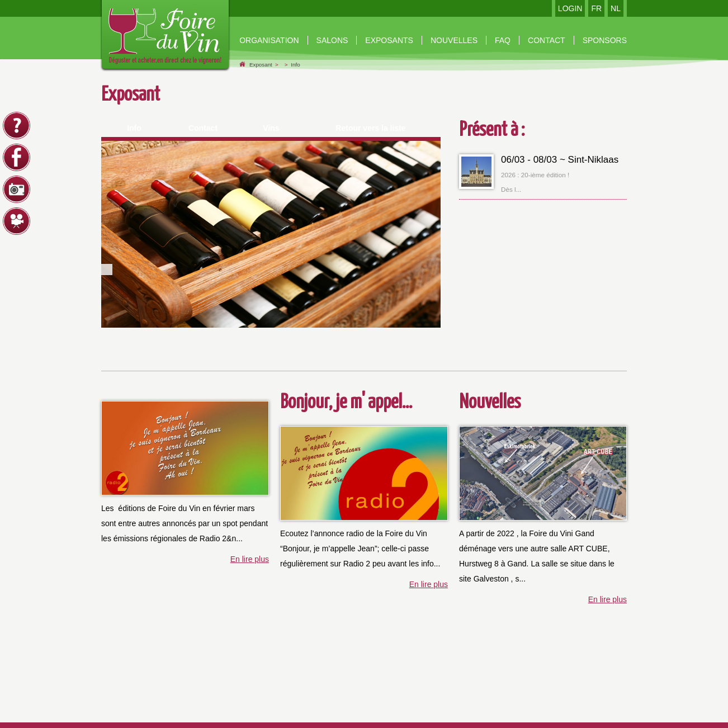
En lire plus (250, 559)
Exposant (261, 65)
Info (295, 65)
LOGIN (570, 8)
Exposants (389, 40)
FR (596, 8)
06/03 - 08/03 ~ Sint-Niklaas (560, 160)
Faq (503, 40)
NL (616, 8)
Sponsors (605, 40)
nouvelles (454, 40)
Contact (203, 128)
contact (547, 40)
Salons (332, 40)
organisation (269, 40)
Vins (271, 128)
